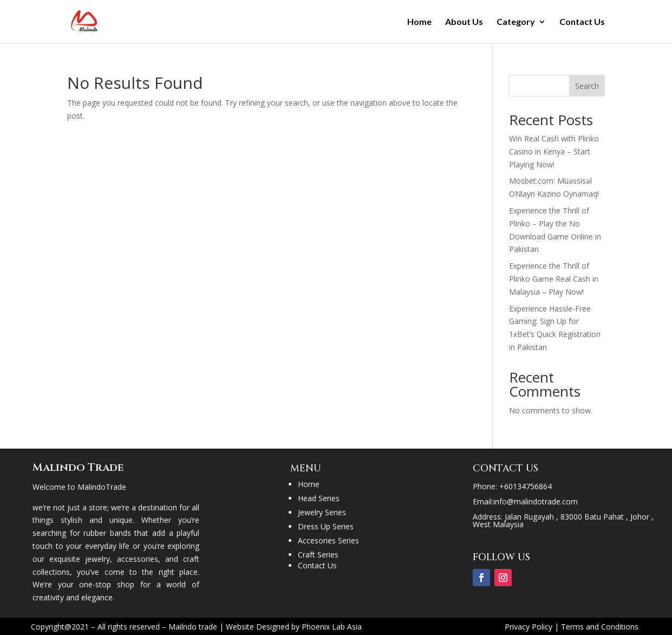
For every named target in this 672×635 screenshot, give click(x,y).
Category (516, 22)
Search (587, 86)
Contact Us (582, 22)
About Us (464, 22)
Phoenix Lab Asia (332, 627)
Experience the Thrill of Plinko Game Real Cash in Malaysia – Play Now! (554, 279)
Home (419, 22)
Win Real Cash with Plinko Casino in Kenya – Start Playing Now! (554, 151)
